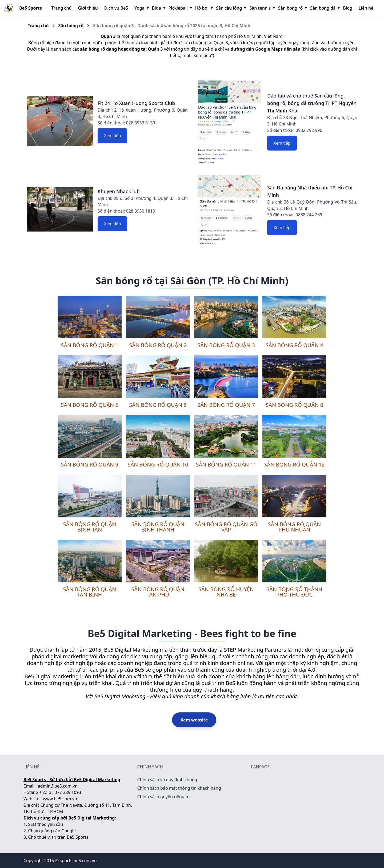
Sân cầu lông (231, 8)
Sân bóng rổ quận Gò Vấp (226, 527)
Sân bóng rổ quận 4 (294, 345)
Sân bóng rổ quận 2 (158, 345)
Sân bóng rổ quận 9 (90, 465)
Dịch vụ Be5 (116, 8)
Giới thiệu (88, 8)
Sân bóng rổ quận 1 (90, 345)
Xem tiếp (112, 136)
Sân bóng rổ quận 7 (226, 405)
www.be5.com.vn (60, 799)
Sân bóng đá (324, 8)
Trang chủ (62, 8)
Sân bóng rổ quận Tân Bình (89, 592)
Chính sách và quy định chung (167, 780)
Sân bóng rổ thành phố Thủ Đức (294, 592)
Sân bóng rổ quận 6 (158, 405)
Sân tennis (262, 8)
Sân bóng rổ (292, 8)
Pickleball (180, 8)
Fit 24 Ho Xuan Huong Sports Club (136, 103)
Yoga (141, 8)
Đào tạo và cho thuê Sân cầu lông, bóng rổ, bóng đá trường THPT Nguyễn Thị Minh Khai (312, 103)
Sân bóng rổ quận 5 (90, 405)
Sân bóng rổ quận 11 (226, 465)
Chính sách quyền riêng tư (164, 797)
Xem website (194, 720)
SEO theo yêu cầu (46, 824)
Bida (158, 8)
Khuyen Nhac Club (119, 191)
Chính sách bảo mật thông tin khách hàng (179, 788)
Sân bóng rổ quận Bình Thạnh (158, 527)
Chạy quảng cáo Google (52, 831)
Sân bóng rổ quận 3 (226, 345)
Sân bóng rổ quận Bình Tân (89, 527)
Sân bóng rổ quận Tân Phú (158, 592)
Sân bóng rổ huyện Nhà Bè (226, 592)
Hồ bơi (203, 8)
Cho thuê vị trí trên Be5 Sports (58, 837)
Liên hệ (366, 8)
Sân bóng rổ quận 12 (294, 465)
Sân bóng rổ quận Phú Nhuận (294, 527)
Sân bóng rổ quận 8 (294, 405)
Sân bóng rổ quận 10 (158, 465)
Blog (347, 8)
